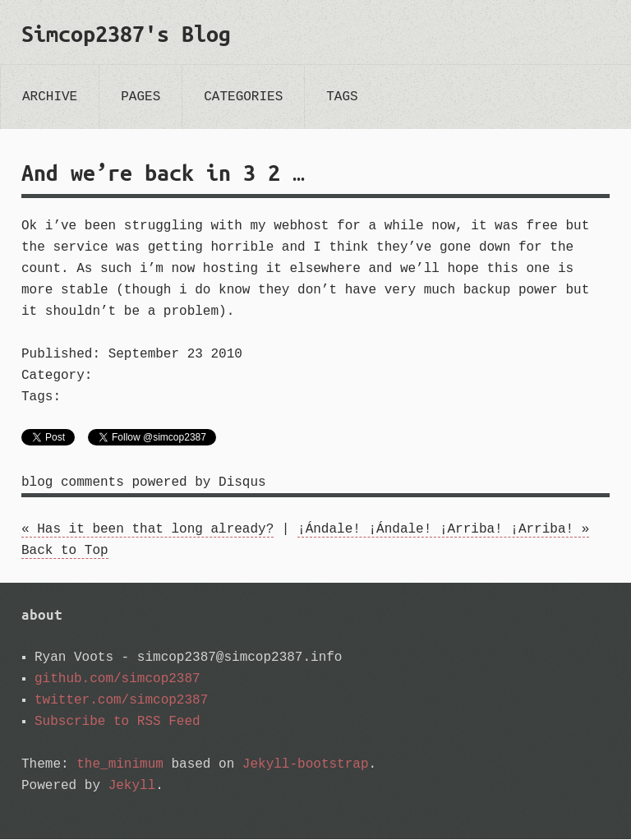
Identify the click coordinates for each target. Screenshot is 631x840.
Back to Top (65, 552)
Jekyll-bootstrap (306, 765)
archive (50, 97)
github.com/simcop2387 (117, 680)
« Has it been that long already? (147, 530)
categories (243, 97)
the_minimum (120, 765)
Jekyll (132, 787)
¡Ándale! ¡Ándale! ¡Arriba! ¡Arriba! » (443, 530)
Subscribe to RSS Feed (117, 722)
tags (342, 97)
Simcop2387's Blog (126, 34)
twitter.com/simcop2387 (121, 701)
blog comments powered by (144, 483)
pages (140, 97)
